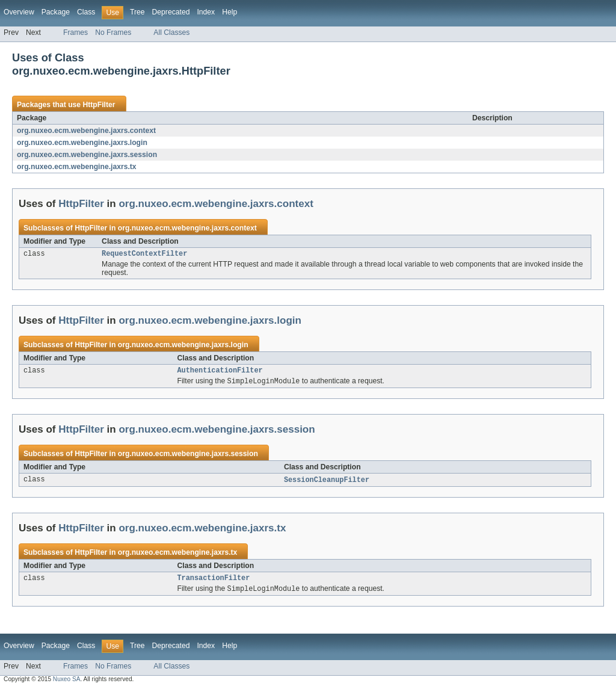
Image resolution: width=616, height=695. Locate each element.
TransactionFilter (214, 582)
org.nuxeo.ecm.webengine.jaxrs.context (86, 131)
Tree (137, 12)
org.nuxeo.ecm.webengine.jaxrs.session (87, 155)
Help (229, 12)
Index (206, 12)
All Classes (171, 32)
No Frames (113, 32)
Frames (75, 32)
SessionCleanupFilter (327, 483)
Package (56, 12)
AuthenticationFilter (220, 372)
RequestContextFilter (144, 255)
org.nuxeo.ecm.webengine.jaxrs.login (82, 143)
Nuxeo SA (67, 684)
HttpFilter (99, 105)
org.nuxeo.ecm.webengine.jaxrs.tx (77, 167)
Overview (19, 12)
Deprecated (171, 12)
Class (86, 12)
